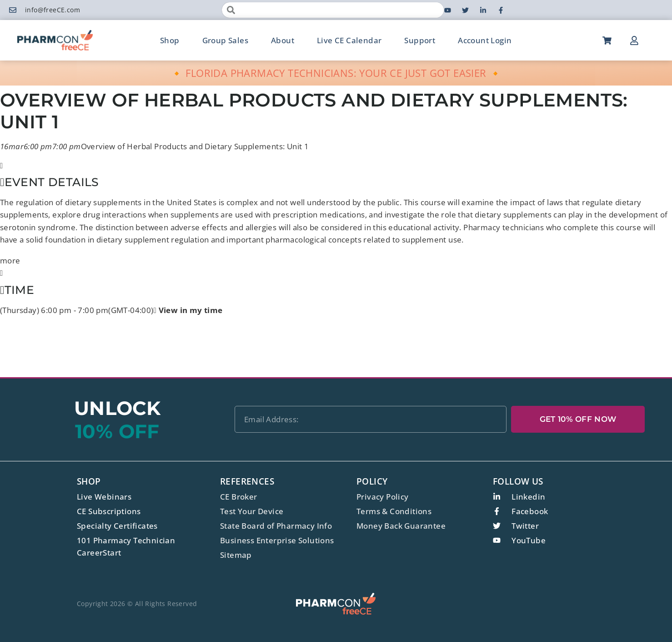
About (283, 40)
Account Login (485, 40)
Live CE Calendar (349, 40)
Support (420, 40)
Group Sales (225, 40)
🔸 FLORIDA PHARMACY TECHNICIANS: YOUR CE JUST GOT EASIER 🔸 (336, 73)
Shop (170, 40)
